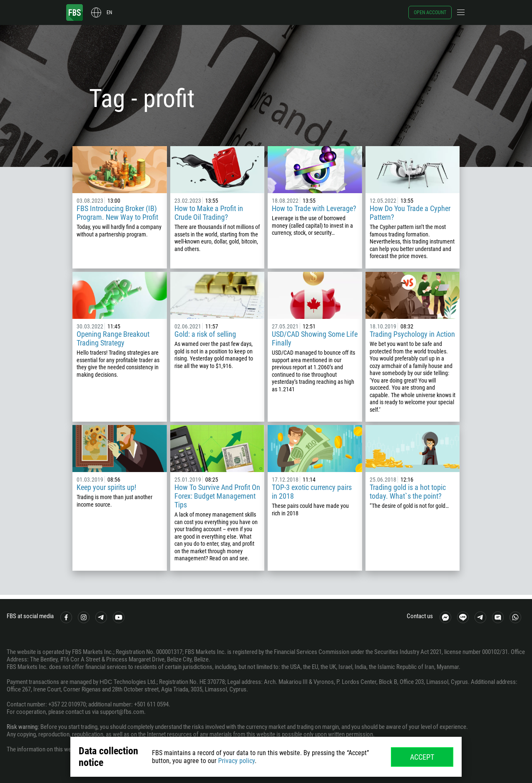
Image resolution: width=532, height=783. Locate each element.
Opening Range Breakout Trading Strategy (113, 338)
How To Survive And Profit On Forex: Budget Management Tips (217, 496)
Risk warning (22, 727)
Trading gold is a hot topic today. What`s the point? (408, 492)
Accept (422, 757)
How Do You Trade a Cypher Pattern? (410, 213)
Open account (430, 12)
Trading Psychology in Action (412, 334)
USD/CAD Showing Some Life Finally (315, 338)
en (109, 12)
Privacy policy (236, 761)
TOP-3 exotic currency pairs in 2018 (312, 492)
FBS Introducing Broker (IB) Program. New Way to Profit (117, 213)
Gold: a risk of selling (205, 334)
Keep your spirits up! (106, 487)
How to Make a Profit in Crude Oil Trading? (209, 213)
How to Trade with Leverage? (314, 208)
